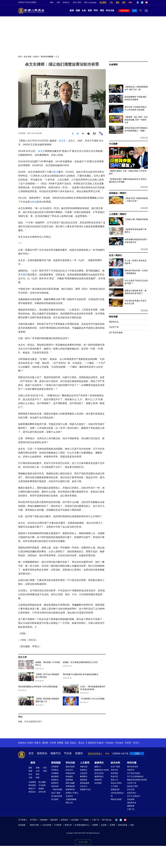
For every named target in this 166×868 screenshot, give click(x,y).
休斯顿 (60, 743)
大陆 (30, 778)
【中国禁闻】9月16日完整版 (92, 699)
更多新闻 (144, 208)
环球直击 (55, 770)
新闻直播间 (125, 11)
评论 (30, 774)
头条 (84, 10)
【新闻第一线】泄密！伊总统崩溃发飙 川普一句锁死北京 (136, 120)
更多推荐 (144, 187)
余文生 (62, 141)
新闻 (72, 10)
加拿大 (38, 743)
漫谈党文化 (114, 322)
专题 (23, 275)
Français (109, 743)
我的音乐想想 (116, 799)
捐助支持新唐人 (95, 754)
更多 (132, 825)
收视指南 (44, 820)
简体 (79, 2)
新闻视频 (56, 763)
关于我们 (33, 820)
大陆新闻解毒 (71, 799)
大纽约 (30, 743)
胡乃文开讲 (99, 773)
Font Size (94, 133)
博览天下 (32, 789)
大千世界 (114, 786)
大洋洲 (53, 743)
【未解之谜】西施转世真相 (136, 219)
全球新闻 (55, 767)
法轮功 (36, 57)
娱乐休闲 (115, 763)
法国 (67, 743)
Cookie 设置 (83, 841)
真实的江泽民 (133, 786)
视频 (78, 10)
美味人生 (114, 780)
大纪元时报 (47, 825)
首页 (20, 57)
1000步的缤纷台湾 (117, 794)
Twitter (142, 2)
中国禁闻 (55, 773)
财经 (38, 774)
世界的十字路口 (72, 793)
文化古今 (84, 786)
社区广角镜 (56, 793)
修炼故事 (131, 806)
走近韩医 (98, 783)
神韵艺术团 (34, 825)
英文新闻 (103, 2)
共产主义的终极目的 (135, 776)
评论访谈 (110, 10)
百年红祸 (131, 789)
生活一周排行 (115, 255)
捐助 (117, 2)
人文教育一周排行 (118, 214)
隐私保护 (54, 820)
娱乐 (45, 768)
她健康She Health (102, 770)
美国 (30, 771)
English (100, 743)
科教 (38, 778)
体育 (45, 771)
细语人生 (69, 803)
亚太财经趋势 (57, 796)
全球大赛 (42, 792)
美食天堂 (114, 776)
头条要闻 (32, 782)
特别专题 (113, 317)
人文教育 (85, 763)
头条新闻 (113, 65)
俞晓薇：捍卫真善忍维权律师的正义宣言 (80, 662)
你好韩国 (114, 773)
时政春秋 (69, 776)
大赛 (58, 2)
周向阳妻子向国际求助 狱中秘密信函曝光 (81, 674)
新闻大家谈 (70, 767)
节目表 (68, 753)
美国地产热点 (85, 789)
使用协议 (65, 820)
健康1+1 (98, 767)
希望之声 (68, 825)
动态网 (104, 825)
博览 (102, 10)
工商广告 (131, 809)
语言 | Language (90, 2)
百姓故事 (131, 799)
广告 (111, 2)
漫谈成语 (84, 780)
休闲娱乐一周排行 (118, 193)
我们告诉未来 (133, 767)
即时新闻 (32, 785)
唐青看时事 (70, 789)
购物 (130, 2)
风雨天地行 (132, 793)
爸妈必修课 (85, 783)
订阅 (137, 754)
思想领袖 (69, 780)
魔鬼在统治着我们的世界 (137, 780)
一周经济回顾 (57, 789)
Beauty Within (116, 783)
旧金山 (73, 743)
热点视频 (42, 782)
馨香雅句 (84, 776)
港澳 (38, 768)
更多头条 (144, 138)
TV (135, 11)
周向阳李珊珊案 (47, 57)
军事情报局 (70, 786)
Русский (119, 743)
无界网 (112, 825)
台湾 (38, 771)
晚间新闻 (55, 776)
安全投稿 (75, 820)
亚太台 (81, 743)
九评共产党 (114, 327)
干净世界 (58, 825)
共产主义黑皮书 (133, 796)
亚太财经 (55, 799)
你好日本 (114, 770)
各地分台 (66, 2)
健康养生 (99, 763)
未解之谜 (84, 767)
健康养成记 (99, 776)
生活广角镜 (115, 767)
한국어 (136, 743)
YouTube (147, 2)
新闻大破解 (70, 783)
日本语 (128, 743)
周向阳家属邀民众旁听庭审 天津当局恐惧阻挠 (38, 687)
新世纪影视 (123, 825)
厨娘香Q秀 (115, 789)
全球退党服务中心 (82, 825)
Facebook (138, 2)
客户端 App (107, 820)
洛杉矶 (45, 743)
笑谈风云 (84, 770)
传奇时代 (131, 770)
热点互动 (69, 770)
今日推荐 (113, 144)
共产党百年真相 (116, 333)
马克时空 (69, 796)
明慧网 (95, 825)
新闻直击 (55, 780)
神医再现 (98, 780)
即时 (96, 10)
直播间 (79, 753)
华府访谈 (55, 786)
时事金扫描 (70, 773)
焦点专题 (27, 57)
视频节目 (56, 753)
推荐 (90, 10)
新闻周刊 (55, 783)
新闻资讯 (42, 753)
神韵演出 (32, 792)
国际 (30, 768)
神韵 (52, 2)
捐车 (124, 2)
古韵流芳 (84, 773)
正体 (74, 2)
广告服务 (85, 820)
